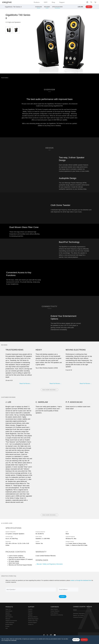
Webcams (8, 619)
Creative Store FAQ (33, 621)
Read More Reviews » (49, 390)
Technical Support (32, 623)
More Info (76, 640)
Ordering (30, 613)
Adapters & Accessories (11, 621)
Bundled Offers (9, 625)
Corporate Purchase (78, 617)
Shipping (30, 615)
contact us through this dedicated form (81, 580)
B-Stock (7, 626)
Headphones (9, 615)
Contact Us (31, 625)
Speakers (8, 613)
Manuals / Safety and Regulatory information (50, 564)
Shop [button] (53, 2)
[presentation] (44, 597)
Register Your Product (79, 615)
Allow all (84, 640)
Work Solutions (9, 617)
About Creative (54, 609)
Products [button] (37, 2)
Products (30, 609)
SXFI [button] (46, 2)
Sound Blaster (9, 611)
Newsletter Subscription (79, 613)
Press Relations (54, 613)
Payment (30, 611)
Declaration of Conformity (57, 615)
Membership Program (33, 619)
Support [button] (62, 2)
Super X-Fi (8, 609)
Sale (7, 628)
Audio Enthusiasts (10, 623)
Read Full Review (25, 384)
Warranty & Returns (33, 617)
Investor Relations (55, 611)
